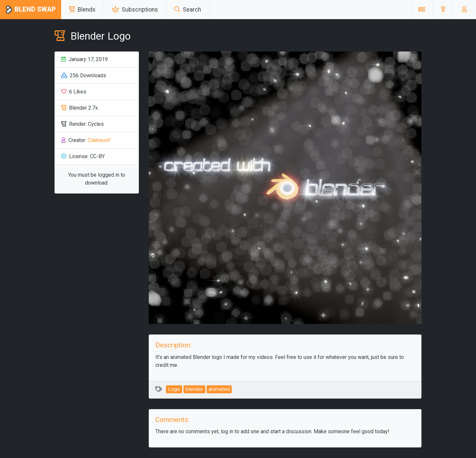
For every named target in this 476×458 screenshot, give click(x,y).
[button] (443, 10)
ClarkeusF (99, 140)
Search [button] (188, 10)
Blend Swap (31, 10)
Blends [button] (82, 10)
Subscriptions (135, 10)
